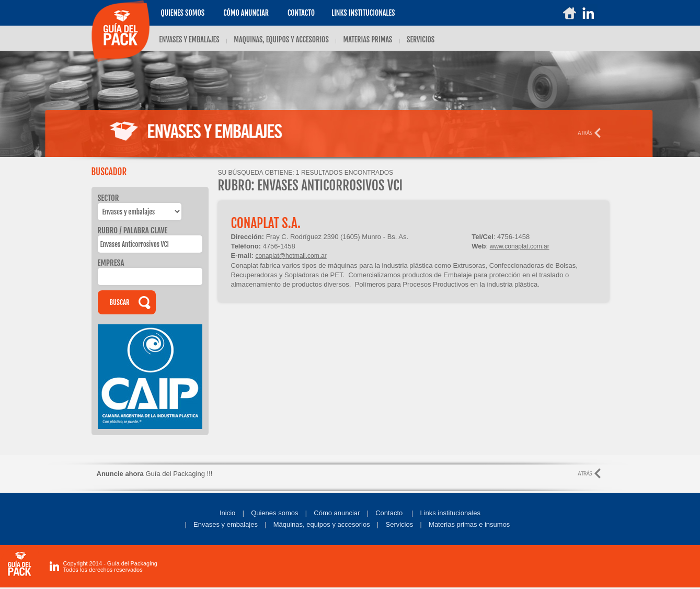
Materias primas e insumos (469, 524)
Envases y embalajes (226, 524)
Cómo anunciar (246, 13)
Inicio (227, 513)
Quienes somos (182, 13)
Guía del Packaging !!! (155, 474)
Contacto (301, 13)
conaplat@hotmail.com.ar (291, 256)
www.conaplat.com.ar (520, 246)
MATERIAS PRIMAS (368, 39)
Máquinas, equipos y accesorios (322, 524)
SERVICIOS (421, 39)
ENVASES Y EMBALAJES (189, 39)
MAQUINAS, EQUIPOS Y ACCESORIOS (281, 39)
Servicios (400, 524)
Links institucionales (450, 513)
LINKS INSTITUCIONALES (363, 13)
